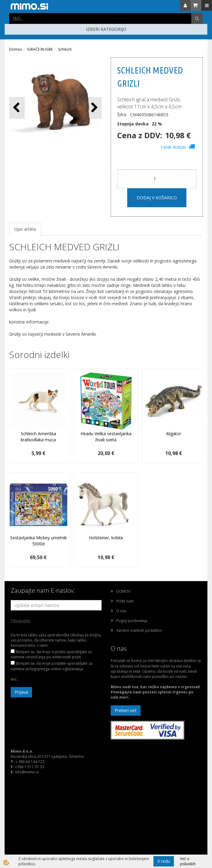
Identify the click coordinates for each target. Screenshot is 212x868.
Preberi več (126, 710)
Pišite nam (125, 601)
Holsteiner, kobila (106, 538)
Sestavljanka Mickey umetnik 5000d (38, 541)
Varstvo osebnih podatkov (139, 630)
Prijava (21, 692)
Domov (16, 49)
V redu (164, 861)
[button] (94, 108)
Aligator (174, 434)
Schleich (65, 49)
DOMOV (123, 591)
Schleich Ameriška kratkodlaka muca (38, 437)
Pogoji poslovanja (132, 621)
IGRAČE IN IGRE (40, 49)
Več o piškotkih (188, 861)
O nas (121, 611)
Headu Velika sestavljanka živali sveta (106, 437)
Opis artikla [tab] (25, 229)
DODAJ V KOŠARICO (157, 198)
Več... (15, 679)
